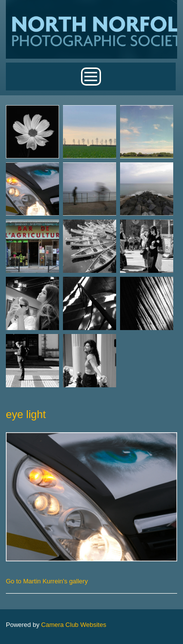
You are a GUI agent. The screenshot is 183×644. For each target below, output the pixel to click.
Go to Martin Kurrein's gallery (47, 581)
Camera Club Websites (73, 625)
